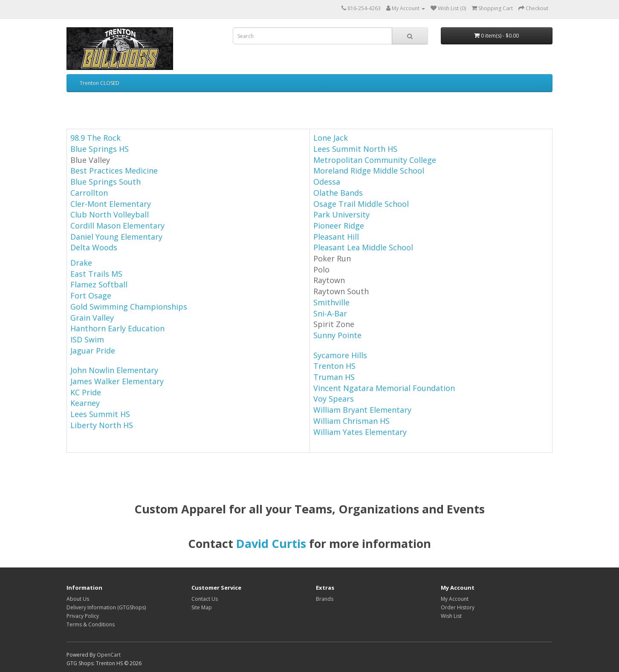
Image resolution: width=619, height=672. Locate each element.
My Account (455, 599)
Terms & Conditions (91, 624)
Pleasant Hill (336, 237)
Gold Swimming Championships (129, 307)
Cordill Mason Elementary (117, 226)
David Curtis (271, 543)
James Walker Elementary (117, 381)
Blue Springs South (106, 182)
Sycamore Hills (340, 355)
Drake (81, 263)
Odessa (327, 182)
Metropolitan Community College (375, 160)
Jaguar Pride (93, 350)
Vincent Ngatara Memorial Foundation (384, 388)
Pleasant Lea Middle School (363, 247)
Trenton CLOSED (100, 83)
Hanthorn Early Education (117, 328)
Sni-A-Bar (330, 313)
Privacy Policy (83, 616)
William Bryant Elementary (362, 410)
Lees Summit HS (100, 414)
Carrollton (89, 193)
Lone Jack (331, 138)
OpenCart (109, 655)
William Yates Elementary (360, 432)
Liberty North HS (102, 425)
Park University (341, 214)
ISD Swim (87, 339)
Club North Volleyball (110, 214)
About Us (78, 599)
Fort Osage (91, 295)
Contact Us (205, 599)
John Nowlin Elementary (114, 370)
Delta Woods (94, 247)
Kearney (85, 403)
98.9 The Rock (95, 138)
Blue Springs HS (100, 149)
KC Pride (86, 392)
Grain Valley (92, 318)
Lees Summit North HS (355, 149)
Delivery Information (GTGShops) (106, 607)
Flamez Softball (99, 284)
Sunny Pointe (337, 335)
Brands (325, 599)
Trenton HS (334, 366)
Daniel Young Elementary (116, 237)
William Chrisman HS (351, 421)
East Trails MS (96, 274)
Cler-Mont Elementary (111, 204)
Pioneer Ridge (339, 226)
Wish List (451, 616)
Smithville (331, 302)
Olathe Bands (338, 193)
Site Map (202, 607)
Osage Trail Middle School (361, 204)
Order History (458, 607)
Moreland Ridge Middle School (369, 171)
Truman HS (334, 377)
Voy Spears (334, 399)
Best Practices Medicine (114, 171)
